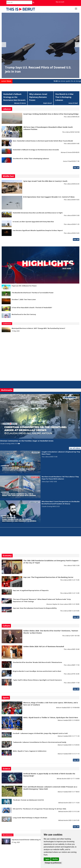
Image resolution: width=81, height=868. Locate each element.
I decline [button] (55, 859)
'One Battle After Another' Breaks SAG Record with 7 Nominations (37, 662)
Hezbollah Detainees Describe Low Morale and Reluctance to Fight (38, 213)
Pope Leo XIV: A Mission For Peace (24, 286)
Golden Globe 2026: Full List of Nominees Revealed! (44, 646)
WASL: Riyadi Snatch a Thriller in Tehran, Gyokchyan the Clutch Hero (51, 717)
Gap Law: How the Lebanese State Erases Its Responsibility (35, 608)
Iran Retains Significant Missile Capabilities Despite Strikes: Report (38, 230)
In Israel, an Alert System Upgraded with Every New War (33, 222)
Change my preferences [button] (53, 863)
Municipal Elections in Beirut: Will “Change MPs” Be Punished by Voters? (38, 328)
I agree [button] (47, 859)
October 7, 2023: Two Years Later (24, 299)
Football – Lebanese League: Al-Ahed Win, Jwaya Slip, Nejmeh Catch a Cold (40, 733)
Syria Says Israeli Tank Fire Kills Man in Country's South (45, 181)
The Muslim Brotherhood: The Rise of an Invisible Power (33, 293)
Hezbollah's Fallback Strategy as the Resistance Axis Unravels (14, 97)
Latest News (6, 81)
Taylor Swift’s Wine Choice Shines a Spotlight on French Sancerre (37, 680)
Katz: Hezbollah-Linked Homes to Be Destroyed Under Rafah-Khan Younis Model (43, 141)
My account (60, 2)
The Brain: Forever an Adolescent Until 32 (28, 800)
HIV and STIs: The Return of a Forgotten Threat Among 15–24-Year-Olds (39, 809)
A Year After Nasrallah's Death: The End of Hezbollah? (32, 308)
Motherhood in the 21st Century (24, 314)
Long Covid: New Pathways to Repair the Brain (30, 818)
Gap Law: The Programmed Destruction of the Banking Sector (48, 577)
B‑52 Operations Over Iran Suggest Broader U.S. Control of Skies (49, 197)
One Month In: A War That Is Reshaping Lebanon (64, 97)
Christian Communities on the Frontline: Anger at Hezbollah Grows (27, 441)
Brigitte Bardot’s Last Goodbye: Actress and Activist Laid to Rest (37, 671)
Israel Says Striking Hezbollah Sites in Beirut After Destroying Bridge (51, 114)
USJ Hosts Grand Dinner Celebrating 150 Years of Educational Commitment (39, 840)
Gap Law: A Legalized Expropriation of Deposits (31, 590)
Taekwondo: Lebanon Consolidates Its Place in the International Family (39, 742)
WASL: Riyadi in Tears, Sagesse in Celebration (30, 751)
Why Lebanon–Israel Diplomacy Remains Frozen (38, 97)
